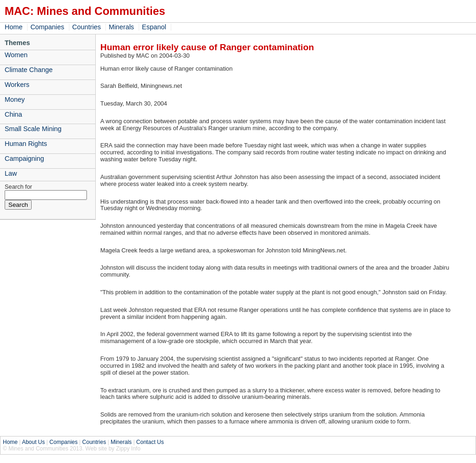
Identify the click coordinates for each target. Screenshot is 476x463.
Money (15, 99)
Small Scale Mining (33, 129)
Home (13, 27)
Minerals (121, 27)
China (13, 114)
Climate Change (29, 70)
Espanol (154, 27)
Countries (86, 27)
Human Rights (26, 144)
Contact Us (150, 442)
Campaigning (24, 159)
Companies (47, 27)
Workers (17, 85)
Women (16, 55)
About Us (33, 442)
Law (11, 173)
